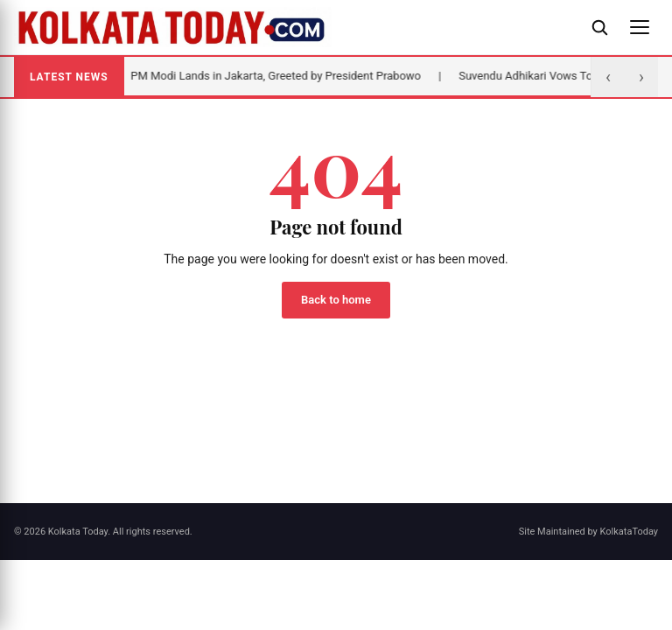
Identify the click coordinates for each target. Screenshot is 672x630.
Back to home (336, 300)
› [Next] (641, 77)
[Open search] (599, 27)
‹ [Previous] (608, 77)
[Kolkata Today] (294, 27)
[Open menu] (640, 27)
